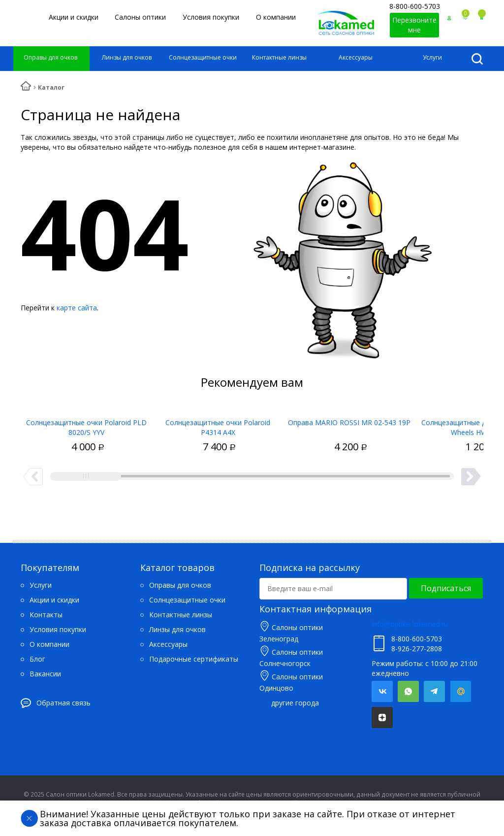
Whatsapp (408, 691)
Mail (460, 691)
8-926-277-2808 (417, 649)
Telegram (434, 691)
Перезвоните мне (414, 25)
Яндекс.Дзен (382, 718)
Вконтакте (382, 691)
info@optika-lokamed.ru (410, 624)
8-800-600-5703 (415, 6)
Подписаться (446, 588)
